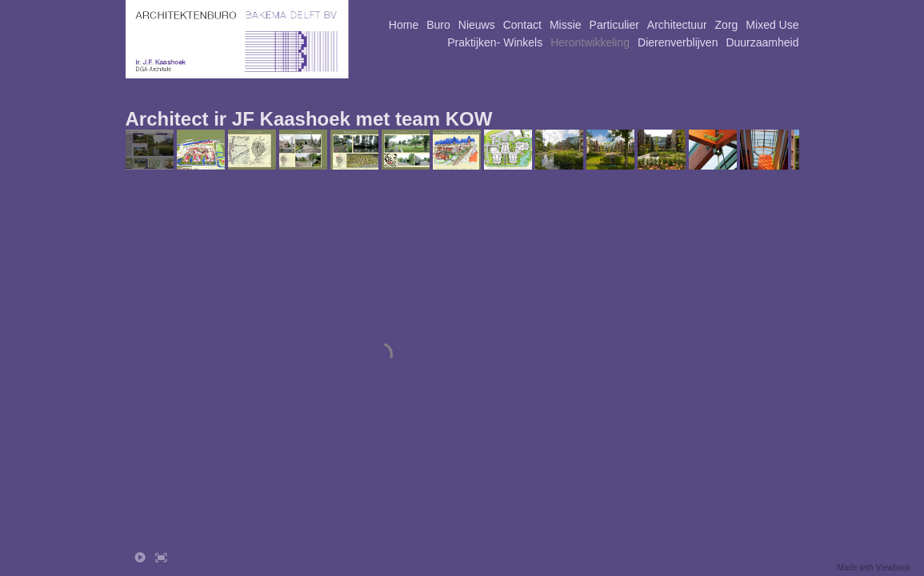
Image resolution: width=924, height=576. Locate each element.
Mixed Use (772, 25)
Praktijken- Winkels (495, 42)
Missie (566, 25)
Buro (438, 25)
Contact (522, 25)
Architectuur (677, 25)
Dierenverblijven (678, 42)
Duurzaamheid (762, 42)
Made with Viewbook (874, 568)
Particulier (614, 25)
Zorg (727, 25)
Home (404, 25)
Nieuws (477, 25)
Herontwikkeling (590, 42)
